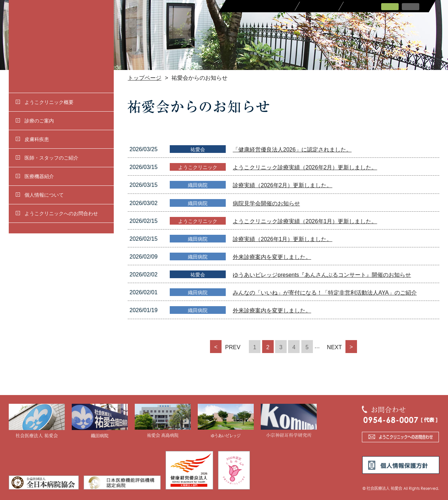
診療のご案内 (35, 121)
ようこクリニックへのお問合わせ (57, 213)
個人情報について (40, 195)
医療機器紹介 (35, 176)
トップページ (145, 78)
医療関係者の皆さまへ (260, 6)
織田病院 (100, 421)
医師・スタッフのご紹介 (47, 158)
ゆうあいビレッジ (226, 421)
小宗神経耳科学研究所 (289, 421)
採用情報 (319, 6)
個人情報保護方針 (401, 465)
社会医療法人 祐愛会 (37, 421)
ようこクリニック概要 (45, 102)
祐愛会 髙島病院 (163, 421)
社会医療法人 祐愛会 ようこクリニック (61, 46)
